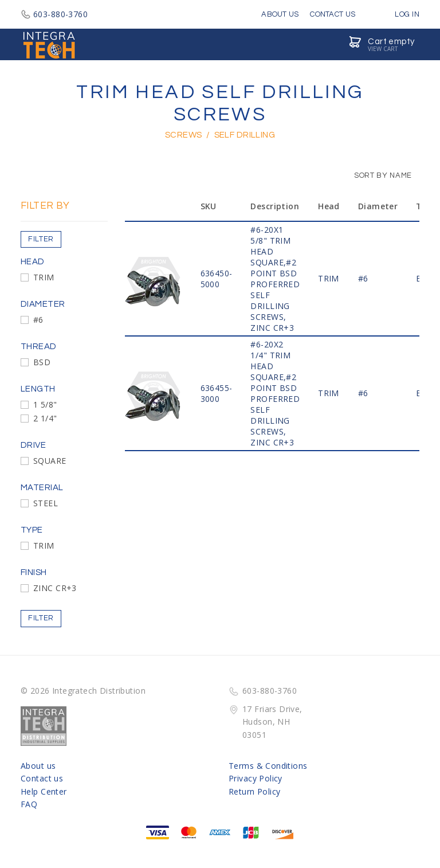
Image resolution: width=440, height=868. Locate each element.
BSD (42, 362)
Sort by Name (377, 175)
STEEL (46, 503)
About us (38, 766)
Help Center (44, 791)
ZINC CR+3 (55, 588)
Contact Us (333, 14)
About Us (280, 14)
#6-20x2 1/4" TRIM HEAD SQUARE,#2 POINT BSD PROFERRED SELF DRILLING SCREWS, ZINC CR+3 (275, 393)
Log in (399, 14)
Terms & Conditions (268, 766)
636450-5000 (217, 279)
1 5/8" (45, 404)
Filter (41, 239)
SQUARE (50, 461)
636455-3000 (217, 393)
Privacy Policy (256, 778)
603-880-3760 (54, 14)
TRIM (44, 277)
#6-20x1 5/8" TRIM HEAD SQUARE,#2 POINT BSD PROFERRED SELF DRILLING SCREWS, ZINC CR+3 (275, 279)
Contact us (42, 778)
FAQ (29, 804)
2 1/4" (45, 418)
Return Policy (254, 791)
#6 (38, 320)
